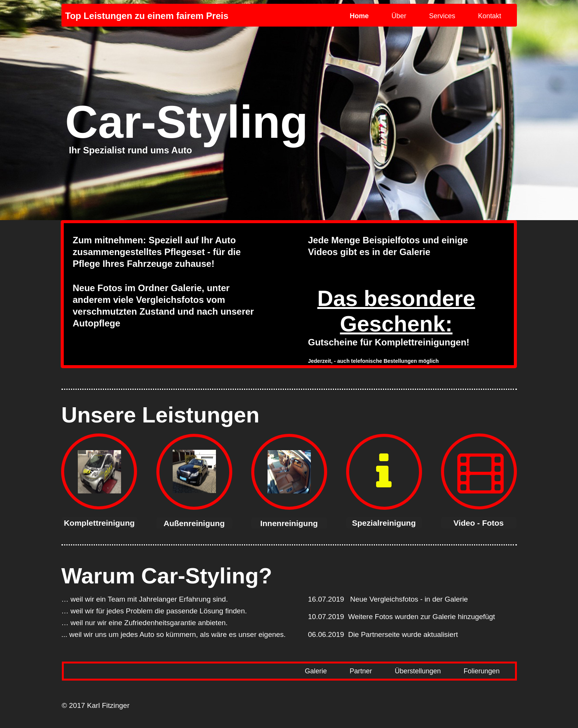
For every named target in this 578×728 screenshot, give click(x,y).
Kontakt (489, 16)
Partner (361, 671)
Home (359, 16)
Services (442, 16)
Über (399, 16)
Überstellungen (418, 671)
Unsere (99, 415)
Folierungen (481, 671)
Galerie (316, 671)
